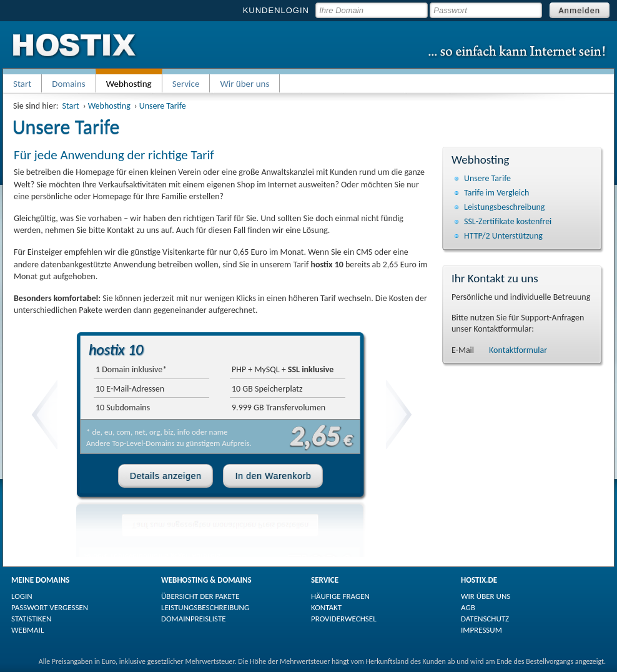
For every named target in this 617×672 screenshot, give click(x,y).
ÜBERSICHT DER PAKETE (200, 596)
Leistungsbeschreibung (504, 207)
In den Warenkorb (273, 476)
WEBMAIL (27, 630)
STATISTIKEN (31, 619)
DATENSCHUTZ (485, 619)
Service (186, 84)
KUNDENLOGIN (276, 10)
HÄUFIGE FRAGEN (340, 596)
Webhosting (109, 106)
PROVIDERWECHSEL (344, 619)
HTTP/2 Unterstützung (503, 236)
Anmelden (580, 10)
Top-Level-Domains (143, 443)
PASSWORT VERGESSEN (50, 607)
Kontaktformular (518, 350)
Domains (69, 84)
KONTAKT (326, 607)
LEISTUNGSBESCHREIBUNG (205, 607)
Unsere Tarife (163, 106)
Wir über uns (244, 84)
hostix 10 (116, 349)
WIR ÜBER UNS (486, 596)
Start (22, 84)
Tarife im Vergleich (496, 193)
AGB (468, 607)
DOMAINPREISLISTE (194, 619)
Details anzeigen (166, 476)
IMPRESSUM (481, 630)
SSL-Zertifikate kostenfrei (508, 221)
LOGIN (22, 596)
